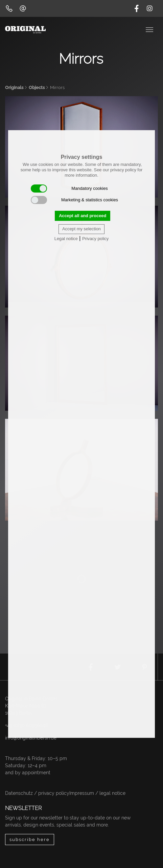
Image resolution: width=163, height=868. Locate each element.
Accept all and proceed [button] (83, 216)
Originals (14, 88)
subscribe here (30, 840)
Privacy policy (95, 239)
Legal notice (66, 239)
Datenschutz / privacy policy (37, 793)
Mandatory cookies (69, 189)
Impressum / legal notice (97, 793)
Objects (37, 88)
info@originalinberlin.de (31, 738)
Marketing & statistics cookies (74, 200)
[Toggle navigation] (150, 29)
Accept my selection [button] (81, 229)
